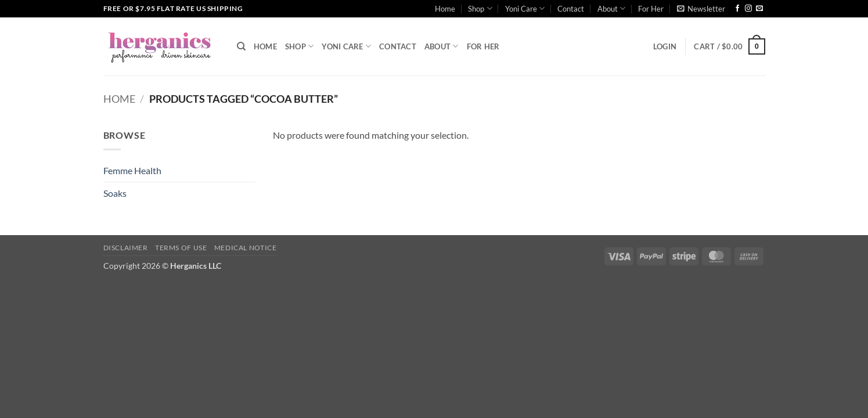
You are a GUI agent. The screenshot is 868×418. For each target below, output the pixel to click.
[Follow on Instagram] (748, 9)
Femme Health (132, 170)
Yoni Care (525, 8)
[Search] (241, 46)
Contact (571, 9)
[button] (701, 9)
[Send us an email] (759, 9)
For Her (651, 9)
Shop (480, 8)
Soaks (115, 193)
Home (445, 9)
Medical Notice (246, 248)
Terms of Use (181, 248)
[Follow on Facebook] (737, 9)
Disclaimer (126, 248)
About (611, 8)
